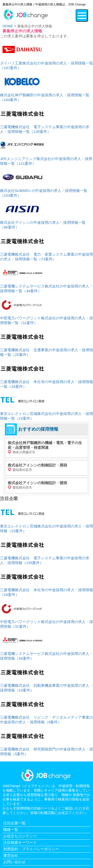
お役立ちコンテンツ (20, 836)
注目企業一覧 (14, 823)
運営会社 (11, 855)
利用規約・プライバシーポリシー (31, 849)
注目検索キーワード (20, 842)
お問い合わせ (14, 862)
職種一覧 (11, 830)
